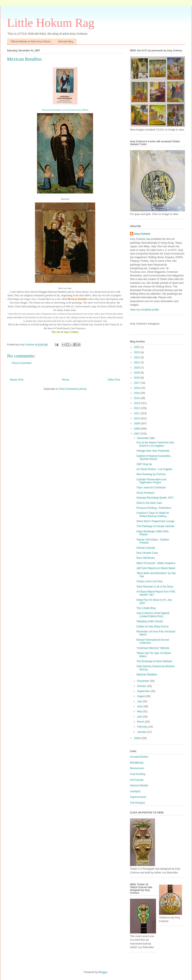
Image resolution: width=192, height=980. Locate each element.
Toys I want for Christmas (151, 487)
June (140, 706)
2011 (137, 413)
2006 (137, 738)
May (140, 711)
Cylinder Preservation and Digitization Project (151, 481)
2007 (137, 434)
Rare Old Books (146, 558)
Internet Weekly (139, 785)
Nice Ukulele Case (147, 553)
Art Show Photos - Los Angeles (154, 469)
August (142, 696)
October (142, 686)
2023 (137, 352)
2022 (137, 357)
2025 (137, 347)
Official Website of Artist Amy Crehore (31, 42)
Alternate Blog (65, 42)
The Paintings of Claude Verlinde (155, 526)
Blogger (103, 972)
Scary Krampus (145, 493)
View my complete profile (144, 310)
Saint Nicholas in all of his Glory (155, 587)
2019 (137, 373)
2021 (137, 362)
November (144, 681)
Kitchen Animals (146, 548)
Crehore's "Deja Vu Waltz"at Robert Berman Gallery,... (152, 514)
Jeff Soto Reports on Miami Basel (156, 568)
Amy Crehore (142, 234)
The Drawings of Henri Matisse (154, 661)
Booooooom (137, 768)
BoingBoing (137, 763)
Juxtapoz (135, 791)
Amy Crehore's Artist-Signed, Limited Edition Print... (153, 615)
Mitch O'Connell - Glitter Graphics (156, 563)
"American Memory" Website (153, 648)
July (140, 701)
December (144, 438)
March (141, 722)
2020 (137, 368)
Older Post (114, 380)
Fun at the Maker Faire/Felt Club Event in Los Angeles (155, 444)
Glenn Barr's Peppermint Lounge (155, 521)
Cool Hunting (137, 774)
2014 (137, 398)
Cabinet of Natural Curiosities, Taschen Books (154, 457)
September (144, 691)
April (140, 717)
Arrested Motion (139, 757)
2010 (137, 418)
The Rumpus (137, 803)
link (105, 321)
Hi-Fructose (137, 780)
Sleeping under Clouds (150, 621)
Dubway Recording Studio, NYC (155, 498)
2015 (137, 393)
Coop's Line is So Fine (149, 581)
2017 (137, 383)
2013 (137, 403)
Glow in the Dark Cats (149, 503)
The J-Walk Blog (146, 608)
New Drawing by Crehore (151, 474)
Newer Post (17, 380)
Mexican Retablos (147, 674)
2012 (137, 408)
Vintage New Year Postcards (153, 451)
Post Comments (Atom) (73, 389)
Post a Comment (22, 363)
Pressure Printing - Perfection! (154, 508)
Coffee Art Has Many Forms (152, 626)
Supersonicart (138, 797)
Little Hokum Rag (51, 23)
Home (66, 380)
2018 (137, 378)
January (142, 732)
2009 (137, 423)
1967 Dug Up (144, 464)
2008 (137, 429)
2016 (137, 388)
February (143, 727)
